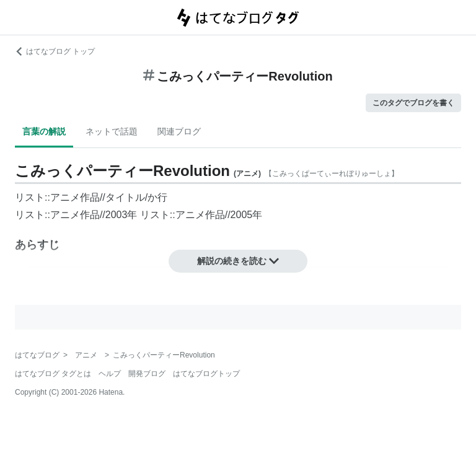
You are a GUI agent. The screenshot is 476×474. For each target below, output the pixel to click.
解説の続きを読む (238, 261)
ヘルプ (110, 374)
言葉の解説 (44, 131)
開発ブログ (147, 374)
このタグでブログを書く (413, 103)
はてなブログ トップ (55, 51)
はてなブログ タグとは (53, 374)
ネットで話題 (112, 131)
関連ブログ (179, 131)
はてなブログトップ (206, 374)
